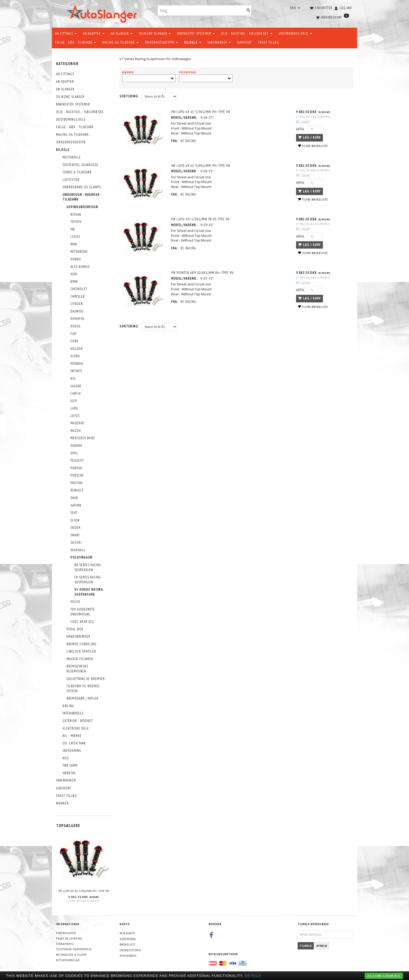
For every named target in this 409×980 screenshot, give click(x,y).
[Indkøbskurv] (332, 17)
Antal (301, 129)
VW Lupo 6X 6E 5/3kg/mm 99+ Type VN (84, 891)
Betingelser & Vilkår (71, 955)
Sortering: (129, 96)
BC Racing (189, 141)
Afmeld (322, 946)
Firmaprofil (65, 944)
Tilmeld (306, 946)
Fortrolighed (66, 933)
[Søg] (248, 11)
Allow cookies (384, 976)
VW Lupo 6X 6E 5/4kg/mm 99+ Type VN (201, 166)
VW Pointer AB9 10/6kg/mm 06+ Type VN (203, 273)
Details (253, 976)
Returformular (68, 960)
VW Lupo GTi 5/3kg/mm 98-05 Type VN (201, 219)
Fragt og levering (69, 938)
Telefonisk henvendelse (74, 949)
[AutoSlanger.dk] (103, 13)
